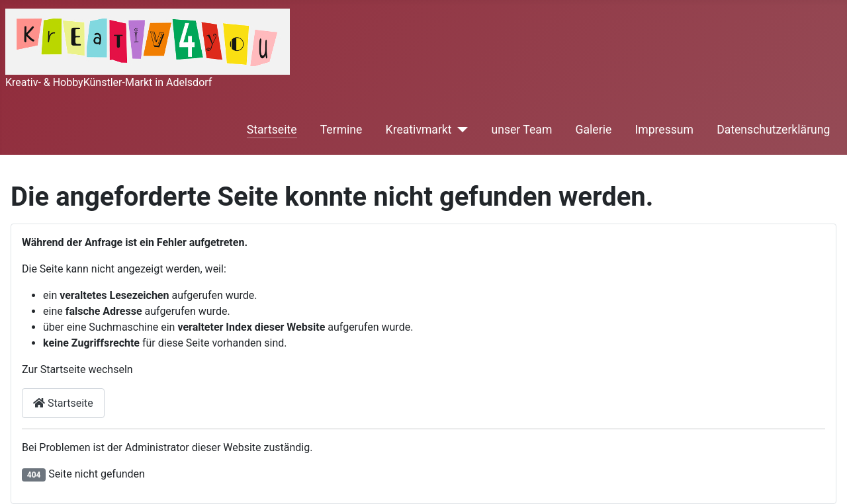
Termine (341, 130)
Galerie (594, 130)
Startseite (272, 130)
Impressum (664, 130)
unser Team (522, 130)
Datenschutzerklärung (773, 130)
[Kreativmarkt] (460, 130)
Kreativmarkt (419, 130)
